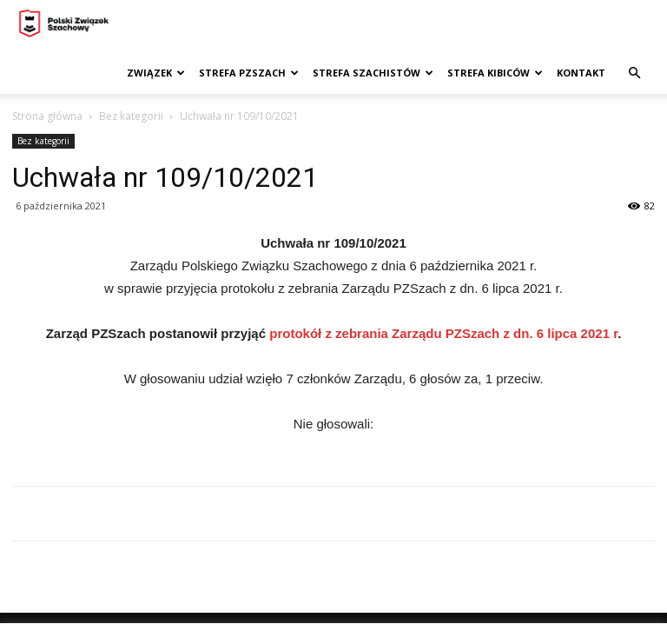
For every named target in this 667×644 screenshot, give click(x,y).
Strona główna (47, 116)
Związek (156, 73)
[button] (634, 73)
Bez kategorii (131, 116)
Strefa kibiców (495, 73)
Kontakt (581, 73)
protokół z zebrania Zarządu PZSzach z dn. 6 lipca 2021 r (443, 333)
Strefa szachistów (373, 73)
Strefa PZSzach (249, 73)
